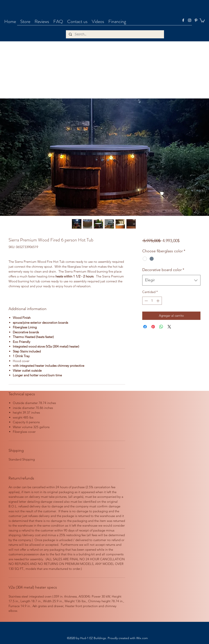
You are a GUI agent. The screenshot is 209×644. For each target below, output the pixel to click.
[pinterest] (196, 20)
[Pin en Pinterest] (153, 327)
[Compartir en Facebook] (145, 327)
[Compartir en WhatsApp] (161, 327)
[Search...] (115, 34)
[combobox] (171, 280)
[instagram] (190, 20)
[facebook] (183, 20)
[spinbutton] (152, 301)
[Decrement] (146, 301)
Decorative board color (163, 270)
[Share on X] (169, 327)
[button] (202, 20)
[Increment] (158, 301)
